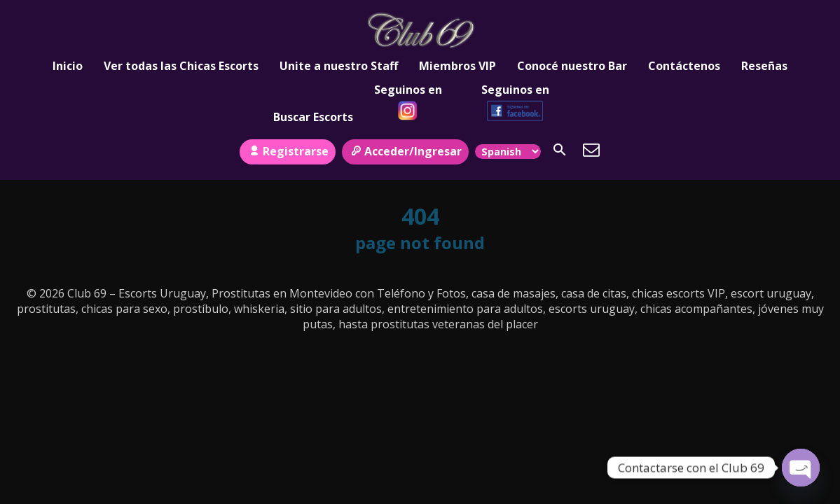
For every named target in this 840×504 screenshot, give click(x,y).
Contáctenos (684, 66)
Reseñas (764, 66)
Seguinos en (408, 101)
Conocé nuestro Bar (572, 66)
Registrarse (287, 151)
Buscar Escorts (313, 117)
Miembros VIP (457, 66)
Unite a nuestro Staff (339, 66)
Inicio (68, 66)
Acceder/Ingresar (405, 151)
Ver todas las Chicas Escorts (181, 66)
